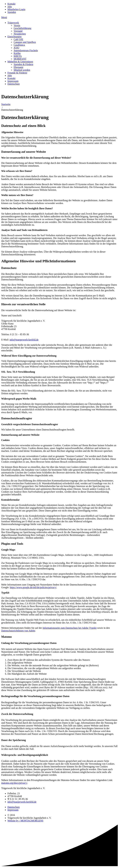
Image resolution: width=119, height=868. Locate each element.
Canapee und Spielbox (25, 42)
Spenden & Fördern (23, 64)
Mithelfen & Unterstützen (20, 62)
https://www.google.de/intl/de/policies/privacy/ (33, 587)
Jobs (10, 7)
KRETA (18, 56)
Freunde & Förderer (17, 73)
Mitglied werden (22, 70)
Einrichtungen (14, 37)
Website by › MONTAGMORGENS (25, 821)
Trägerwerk (13, 23)
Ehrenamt (18, 67)
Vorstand (18, 31)
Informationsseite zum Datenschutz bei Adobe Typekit (70, 628)
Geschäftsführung (22, 28)
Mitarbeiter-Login (16, 9)
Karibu (17, 53)
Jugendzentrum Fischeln (26, 50)
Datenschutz (14, 84)
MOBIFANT (20, 59)
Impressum (13, 81)
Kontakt (11, 4)
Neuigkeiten (20, 34)
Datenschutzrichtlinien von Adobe (18, 631)
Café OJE (18, 39)
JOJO (16, 48)
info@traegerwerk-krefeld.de (24, 340)
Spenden (12, 12)
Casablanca (19, 45)
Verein (17, 25)
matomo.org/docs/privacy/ (14, 783)
